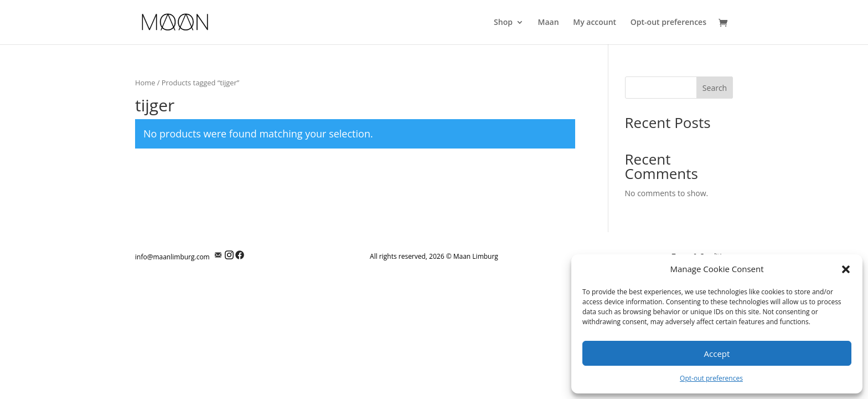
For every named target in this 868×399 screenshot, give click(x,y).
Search (715, 88)
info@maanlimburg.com (172, 257)
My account (595, 23)
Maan (549, 23)
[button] (846, 269)
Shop (503, 23)
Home (145, 83)
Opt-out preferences (711, 378)
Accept (717, 354)
